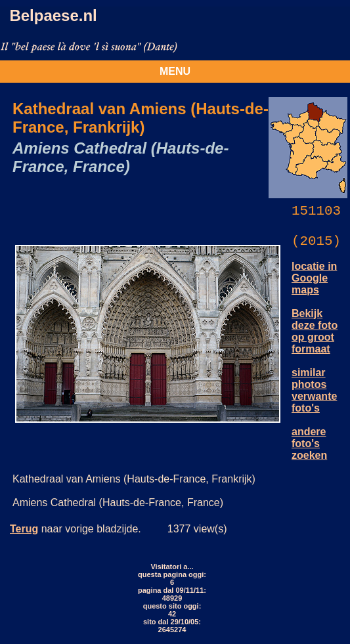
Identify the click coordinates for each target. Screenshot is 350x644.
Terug (24, 529)
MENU (175, 71)
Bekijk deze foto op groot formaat (315, 331)
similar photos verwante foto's (314, 390)
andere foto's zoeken (309, 443)
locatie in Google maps (314, 278)
